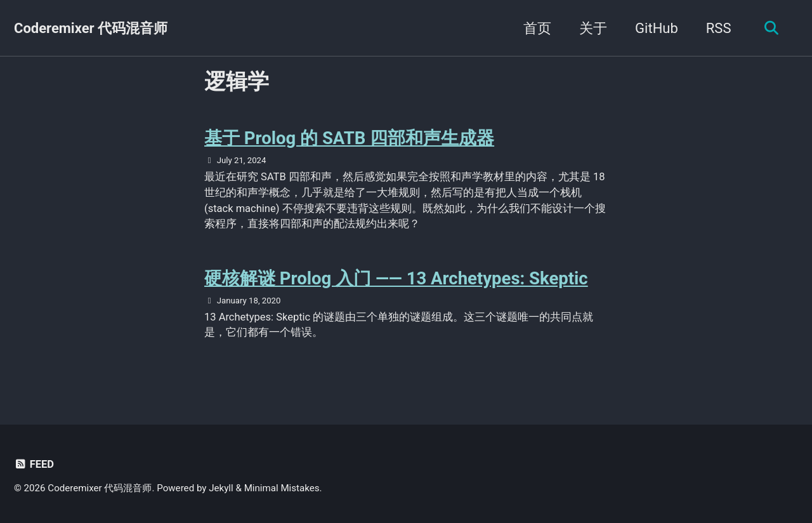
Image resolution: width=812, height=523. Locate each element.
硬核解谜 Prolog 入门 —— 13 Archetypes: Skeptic (396, 278)
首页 (537, 28)
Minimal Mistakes (282, 488)
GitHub (657, 28)
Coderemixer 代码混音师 (91, 28)
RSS (719, 28)
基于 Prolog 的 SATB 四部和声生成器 (349, 138)
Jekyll (221, 488)
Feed (34, 464)
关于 (593, 28)
